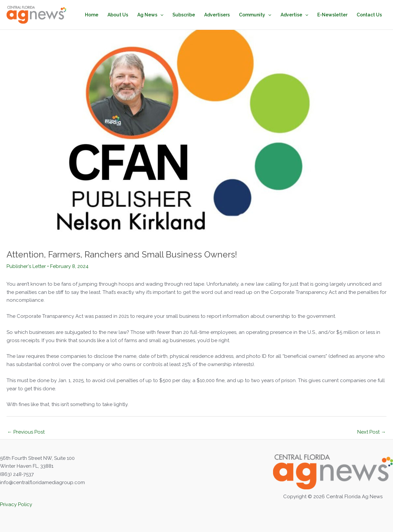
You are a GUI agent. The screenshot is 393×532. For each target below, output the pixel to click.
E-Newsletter (332, 15)
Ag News (150, 15)
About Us (118, 15)
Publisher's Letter (26, 266)
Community (255, 15)
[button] (160, 15)
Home (92, 15)
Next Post (372, 432)
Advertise (294, 15)
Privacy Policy (16, 504)
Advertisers (217, 15)
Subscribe (184, 15)
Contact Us (369, 15)
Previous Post (26, 432)
